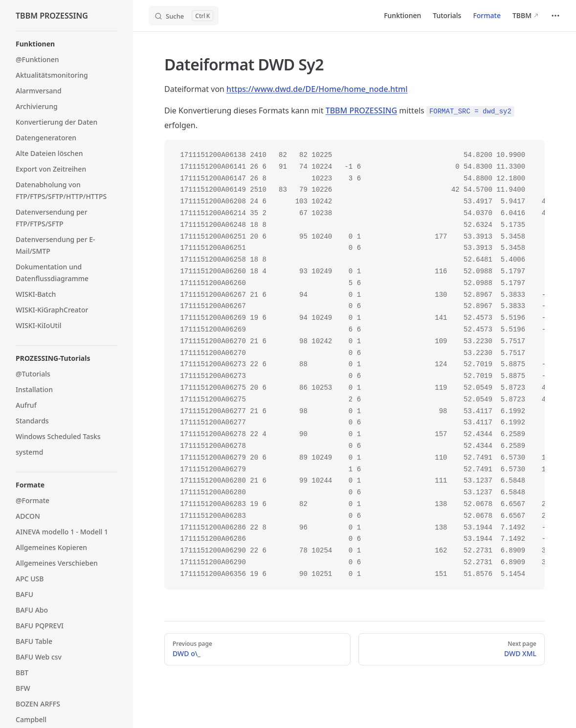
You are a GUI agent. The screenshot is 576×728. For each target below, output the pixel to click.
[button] (66, 44)
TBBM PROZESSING (361, 110)
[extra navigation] (555, 16)
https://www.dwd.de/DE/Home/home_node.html (317, 89)
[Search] (184, 16)
